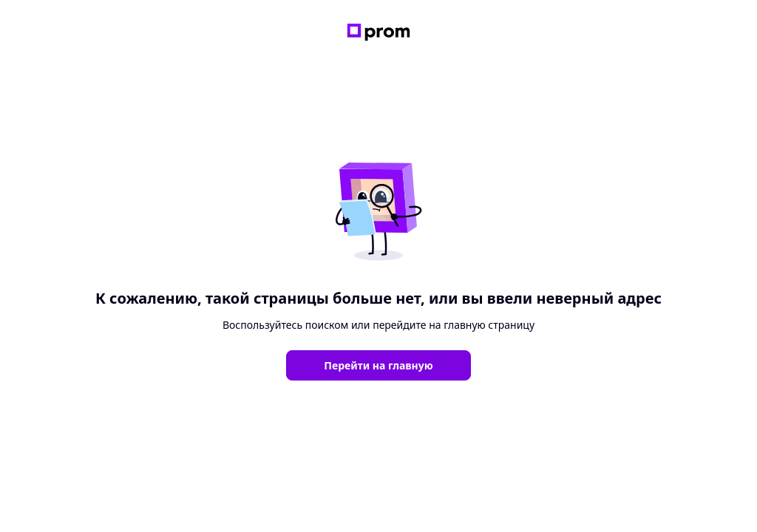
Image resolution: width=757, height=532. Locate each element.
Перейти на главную (378, 365)
